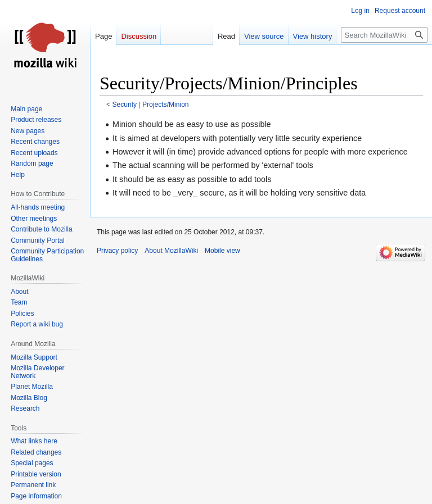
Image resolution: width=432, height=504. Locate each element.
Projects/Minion (166, 105)
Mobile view (222, 251)
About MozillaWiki (171, 251)
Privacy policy (117, 251)
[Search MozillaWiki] (384, 35)
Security (125, 105)
